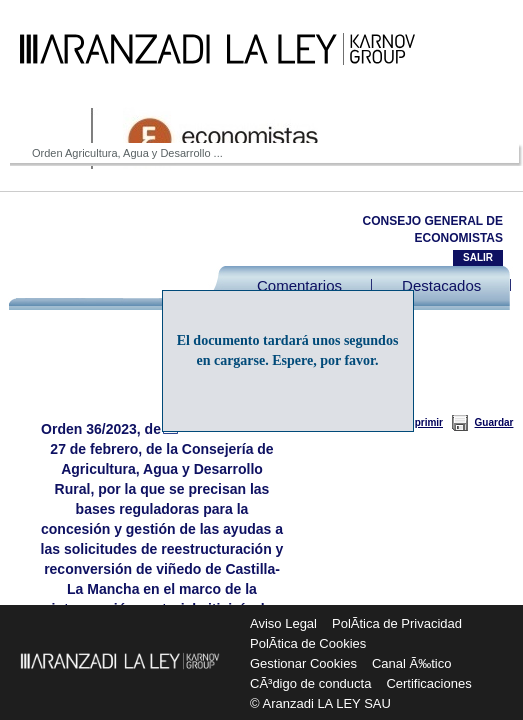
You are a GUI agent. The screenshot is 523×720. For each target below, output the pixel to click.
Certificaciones (428, 683)
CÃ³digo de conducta (310, 683)
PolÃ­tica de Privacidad (397, 623)
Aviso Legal (283, 623)
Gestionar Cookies (303, 663)
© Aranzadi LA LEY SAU (320, 703)
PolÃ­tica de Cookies (308, 643)
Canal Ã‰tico (411, 663)
